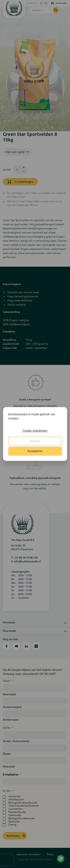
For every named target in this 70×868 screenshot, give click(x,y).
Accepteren (35, 451)
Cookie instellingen (35, 431)
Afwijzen (35, 441)
